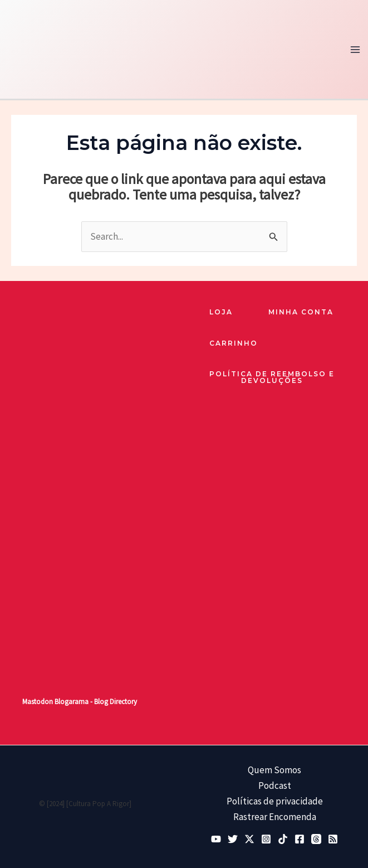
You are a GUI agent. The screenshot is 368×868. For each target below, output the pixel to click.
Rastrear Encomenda (275, 817)
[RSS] (333, 839)
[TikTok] (283, 839)
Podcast (275, 785)
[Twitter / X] (249, 839)
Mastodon (38, 702)
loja (221, 312)
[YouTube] (216, 839)
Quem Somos (274, 770)
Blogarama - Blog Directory (96, 702)
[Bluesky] (233, 839)
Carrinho (234, 343)
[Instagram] (266, 839)
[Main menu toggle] (356, 50)
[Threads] (316, 839)
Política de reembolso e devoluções (272, 378)
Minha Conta (301, 312)
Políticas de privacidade (275, 801)
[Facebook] (300, 839)
